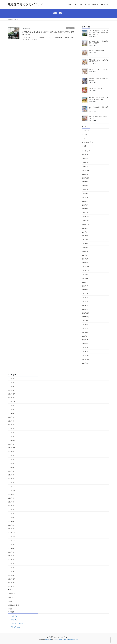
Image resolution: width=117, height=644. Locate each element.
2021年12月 (86, 355)
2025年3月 (85, 205)
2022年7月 (85, 328)
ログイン (14, 616)
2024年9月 (85, 228)
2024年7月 (85, 236)
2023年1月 (85, 305)
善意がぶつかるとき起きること (98, 50)
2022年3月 (85, 344)
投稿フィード (16, 620)
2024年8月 (85, 232)
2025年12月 (86, 170)
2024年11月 (86, 220)
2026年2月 (85, 163)
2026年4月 (85, 155)
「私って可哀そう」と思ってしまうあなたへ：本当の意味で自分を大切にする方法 (99, 33)
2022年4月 (85, 340)
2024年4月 (85, 247)
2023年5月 (85, 290)
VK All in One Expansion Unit (71, 639)
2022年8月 (85, 325)
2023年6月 (85, 286)
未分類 (84, 146)
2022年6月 (85, 332)
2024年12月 (86, 217)
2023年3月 (85, 297)
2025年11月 (86, 174)
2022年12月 (86, 309)
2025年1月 (85, 213)
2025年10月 (86, 178)
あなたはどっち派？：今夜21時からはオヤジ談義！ (99, 42)
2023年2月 (85, 301)
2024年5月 (85, 244)
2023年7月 (85, 282)
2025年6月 (85, 193)
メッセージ (70, 28)
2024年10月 (86, 224)
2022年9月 (85, 321)
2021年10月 (86, 363)
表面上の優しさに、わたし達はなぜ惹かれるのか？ (99, 61)
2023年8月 (85, 278)
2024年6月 (85, 240)
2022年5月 (85, 336)
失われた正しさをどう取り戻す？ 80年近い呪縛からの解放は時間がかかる (48, 33)
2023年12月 (86, 263)
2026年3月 (85, 159)
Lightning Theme (58, 639)
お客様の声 (85, 131)
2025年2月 (85, 209)
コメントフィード (17, 623)
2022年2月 (85, 348)
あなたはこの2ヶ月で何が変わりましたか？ (99, 117)
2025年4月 (85, 201)
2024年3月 (85, 251)
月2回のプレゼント (88, 142)
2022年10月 (86, 317)
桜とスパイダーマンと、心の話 (98, 69)
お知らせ (85, 134)
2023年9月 (85, 274)
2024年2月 (85, 255)
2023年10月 (86, 271)
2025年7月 (85, 190)
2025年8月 (85, 186)
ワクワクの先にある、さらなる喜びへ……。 (99, 108)
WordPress (48, 639)
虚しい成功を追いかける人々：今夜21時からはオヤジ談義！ (99, 98)
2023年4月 (85, 294)
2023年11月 (86, 267)
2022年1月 (85, 352)
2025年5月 (85, 197)
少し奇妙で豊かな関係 (95, 88)
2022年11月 (86, 313)
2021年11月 (86, 359)
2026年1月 (85, 166)
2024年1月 (85, 259)
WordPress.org (16, 627)
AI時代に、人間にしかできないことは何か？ (98, 80)
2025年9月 (85, 182)
